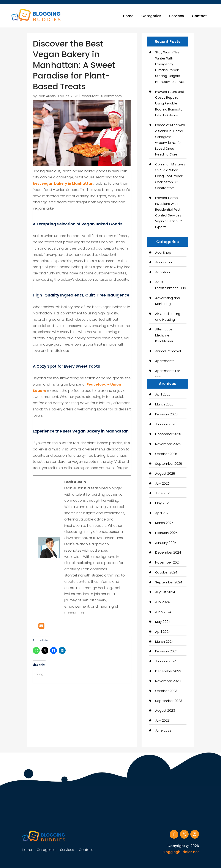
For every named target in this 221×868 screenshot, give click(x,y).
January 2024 (166, 661)
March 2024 (164, 641)
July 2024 (162, 602)
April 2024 (163, 632)
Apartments (165, 361)
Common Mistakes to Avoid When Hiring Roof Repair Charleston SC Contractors (170, 176)
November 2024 (168, 562)
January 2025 (166, 543)
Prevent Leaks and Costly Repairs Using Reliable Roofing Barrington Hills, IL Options (170, 103)
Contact (199, 16)
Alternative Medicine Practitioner (164, 335)
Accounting (164, 262)
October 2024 (166, 572)
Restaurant (90, 96)
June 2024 (163, 612)
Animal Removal (168, 351)
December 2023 (168, 671)
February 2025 (166, 533)
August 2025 (165, 473)
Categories (151, 16)
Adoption (163, 272)
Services (177, 16)
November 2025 (168, 444)
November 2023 (168, 681)
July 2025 (162, 483)
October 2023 (166, 691)
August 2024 (165, 592)
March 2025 (164, 523)
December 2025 (168, 434)
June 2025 (163, 493)
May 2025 (163, 503)
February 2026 (166, 414)
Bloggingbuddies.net (181, 852)
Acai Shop (163, 252)
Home (128, 16)
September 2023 (169, 701)
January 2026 (166, 424)
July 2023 (162, 720)
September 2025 (169, 464)
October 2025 (166, 454)
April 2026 (163, 394)
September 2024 (169, 582)
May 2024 (163, 622)
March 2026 (164, 404)
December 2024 (168, 552)
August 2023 (165, 710)
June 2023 (163, 730)
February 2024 (166, 651)
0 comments (111, 96)
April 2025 (163, 513)
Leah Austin (47, 96)
